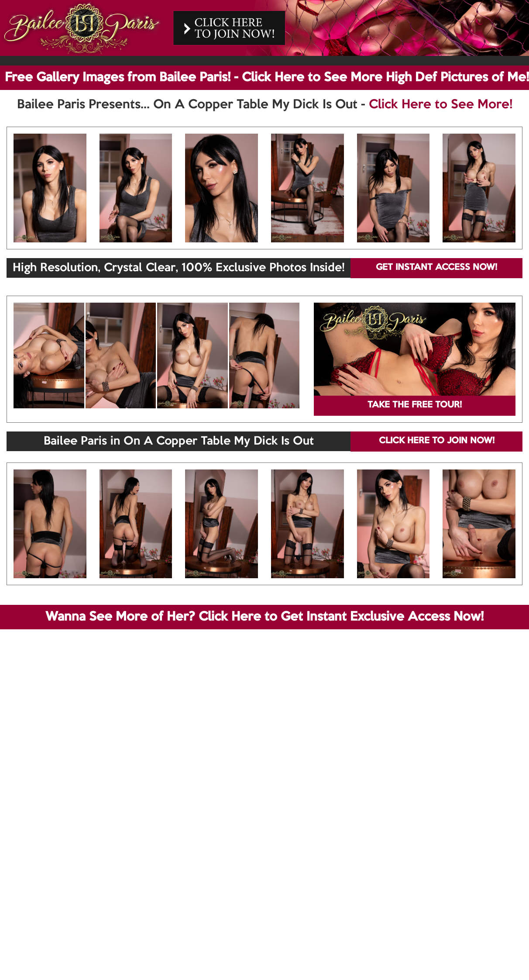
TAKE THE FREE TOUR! (415, 405)
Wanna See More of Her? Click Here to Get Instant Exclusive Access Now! (264, 617)
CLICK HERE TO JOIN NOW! (437, 441)
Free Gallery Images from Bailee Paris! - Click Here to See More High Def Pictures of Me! (267, 78)
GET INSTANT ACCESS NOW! (436, 268)
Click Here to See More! (441, 105)
